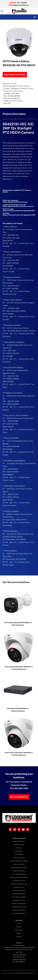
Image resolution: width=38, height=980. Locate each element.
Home (19, 923)
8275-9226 (19, 952)
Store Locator (19, 930)
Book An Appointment (19, 797)
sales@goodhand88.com (19, 960)
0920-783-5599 (21, 955)
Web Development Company (24, 973)
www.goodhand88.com (19, 962)
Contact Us (19, 937)
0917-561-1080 (21, 957)
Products (19, 927)
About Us (19, 933)
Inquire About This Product (15, 75)
